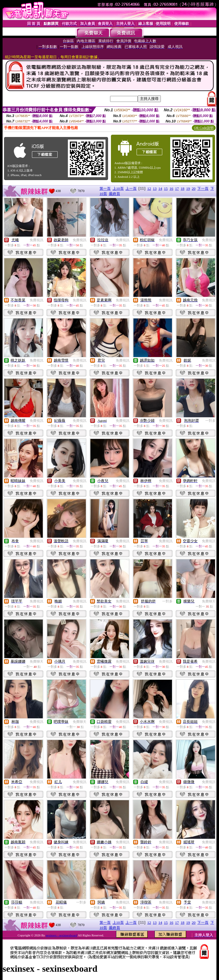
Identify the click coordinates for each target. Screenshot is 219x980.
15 (166, 188)
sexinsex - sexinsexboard (62, 935)
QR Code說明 (204, 128)
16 (172, 188)
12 (149, 188)
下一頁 (203, 188)
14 (160, 188)
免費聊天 (209, 601)
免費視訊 (36, 240)
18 (183, 188)
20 (194, 188)
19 (188, 188)
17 (177, 188)
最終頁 (114, 194)
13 (155, 188)
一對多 (210, 421)
